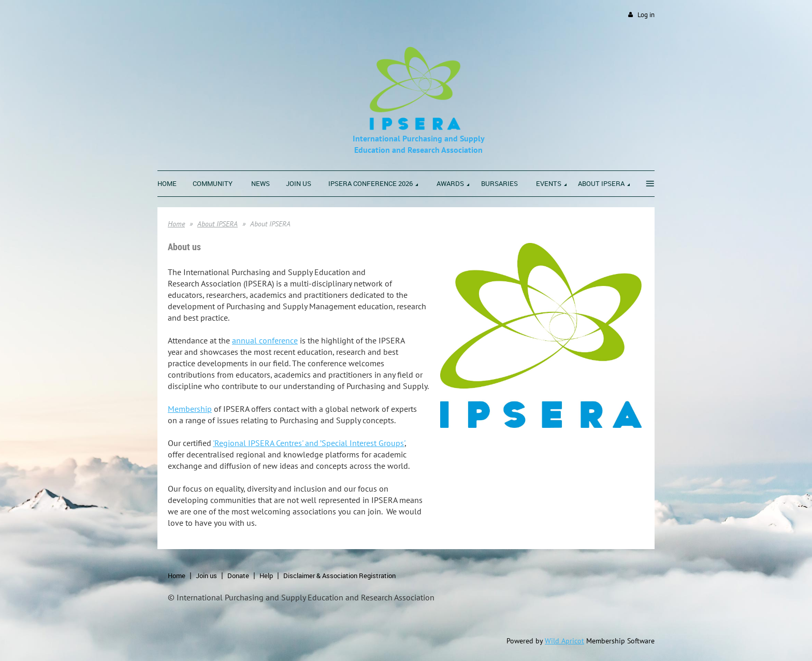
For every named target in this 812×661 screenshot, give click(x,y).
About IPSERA (218, 224)
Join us (206, 576)
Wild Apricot (564, 641)
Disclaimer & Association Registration (339, 576)
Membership (190, 409)
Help (266, 576)
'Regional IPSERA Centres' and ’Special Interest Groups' (309, 443)
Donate (238, 576)
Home (176, 224)
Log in (646, 15)
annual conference (265, 340)
